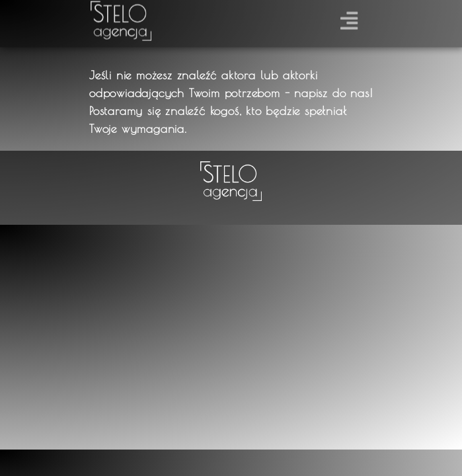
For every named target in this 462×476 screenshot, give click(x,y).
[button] (349, 18)
